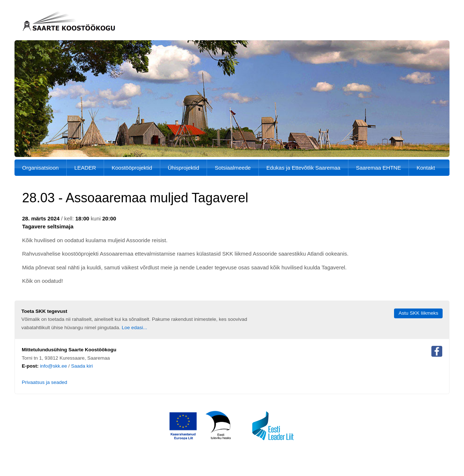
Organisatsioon (40, 168)
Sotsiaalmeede (233, 168)
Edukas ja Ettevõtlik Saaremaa (303, 168)
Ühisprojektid (184, 168)
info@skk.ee (53, 366)
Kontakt (426, 168)
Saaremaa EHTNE (378, 168)
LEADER (85, 168)
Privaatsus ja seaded (44, 382)
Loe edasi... (134, 328)
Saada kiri (82, 366)
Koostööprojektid (132, 168)
